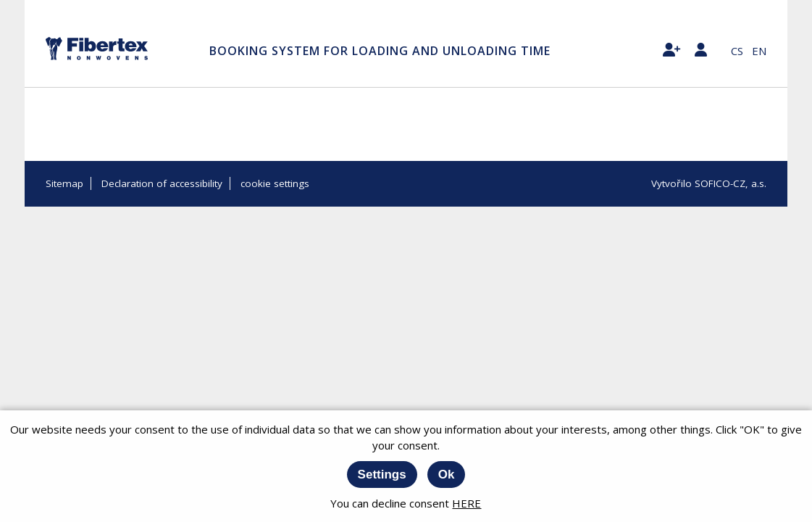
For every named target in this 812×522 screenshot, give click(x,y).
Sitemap (64, 183)
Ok (447, 475)
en (759, 51)
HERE (466, 503)
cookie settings (275, 183)
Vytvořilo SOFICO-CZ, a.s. (709, 183)
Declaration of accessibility (162, 183)
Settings (382, 475)
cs (737, 51)
